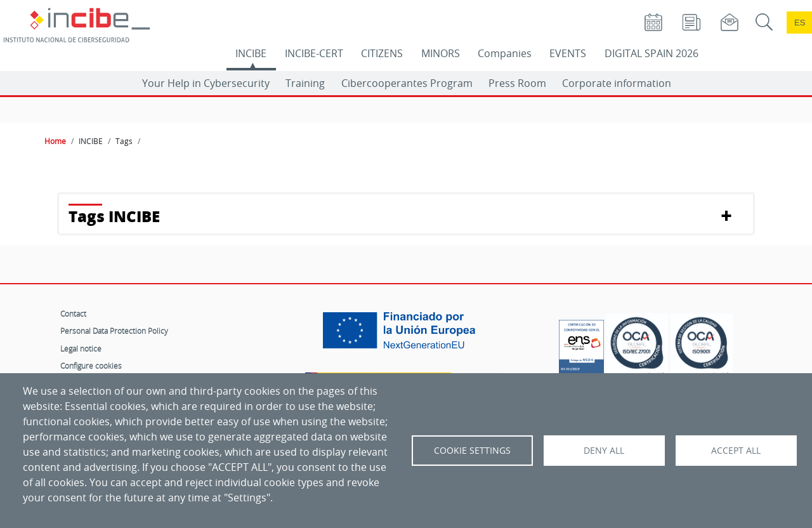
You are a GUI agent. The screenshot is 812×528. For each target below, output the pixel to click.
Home (55, 141)
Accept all (736, 451)
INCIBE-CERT (314, 53)
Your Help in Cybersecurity (206, 83)
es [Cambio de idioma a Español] (800, 23)
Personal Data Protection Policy (114, 331)
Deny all (604, 451)
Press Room (517, 83)
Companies (505, 53)
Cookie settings (472, 451)
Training (305, 83)
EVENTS (568, 53)
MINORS (441, 53)
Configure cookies (91, 366)
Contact (73, 313)
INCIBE (251, 53)
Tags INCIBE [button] (114, 216)
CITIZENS (382, 53)
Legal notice (81, 348)
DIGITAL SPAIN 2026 (652, 53)
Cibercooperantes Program (407, 83)
